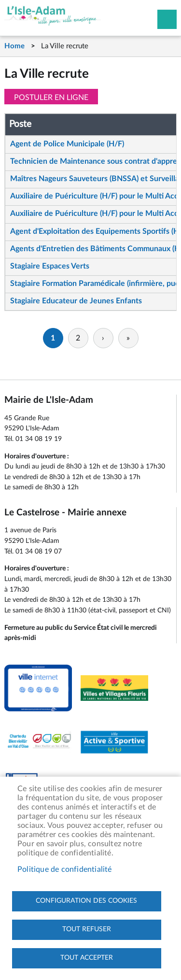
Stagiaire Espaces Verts (50, 266)
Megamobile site (167, 19)
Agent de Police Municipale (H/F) (67, 144)
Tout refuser (87, 929)
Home (14, 46)
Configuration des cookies (86, 901)
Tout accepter (87, 958)
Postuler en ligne (51, 98)
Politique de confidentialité (65, 869)
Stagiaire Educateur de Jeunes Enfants (76, 301)
